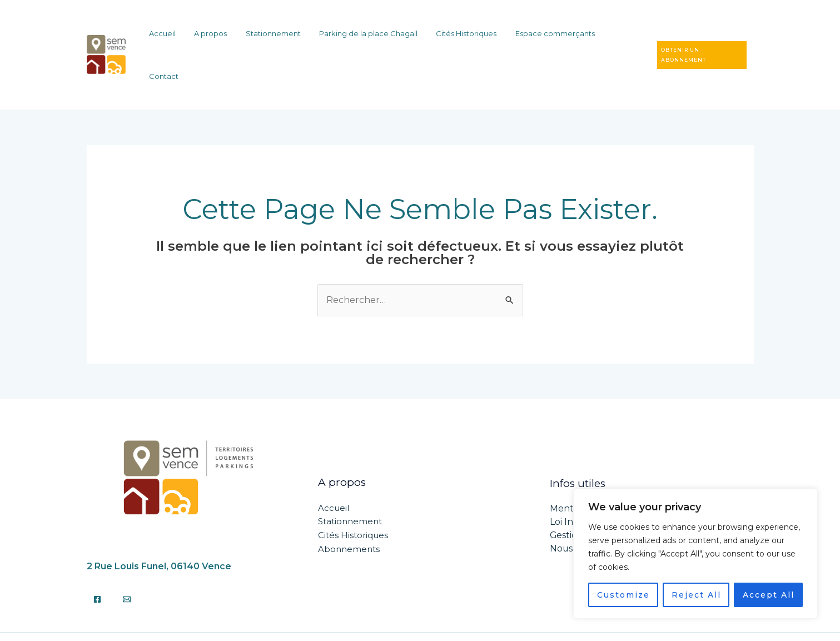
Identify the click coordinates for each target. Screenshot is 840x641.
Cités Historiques (465, 37)
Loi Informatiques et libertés (612, 487)
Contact (612, 37)
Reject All (696, 595)
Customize (623, 595)
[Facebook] (97, 564)
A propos (232, 37)
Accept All (769, 595)
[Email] (127, 564)
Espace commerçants (546, 37)
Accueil (191, 37)
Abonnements (349, 513)
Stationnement (287, 37)
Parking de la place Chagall (374, 37)
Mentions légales (587, 473)
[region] (695, 554)
